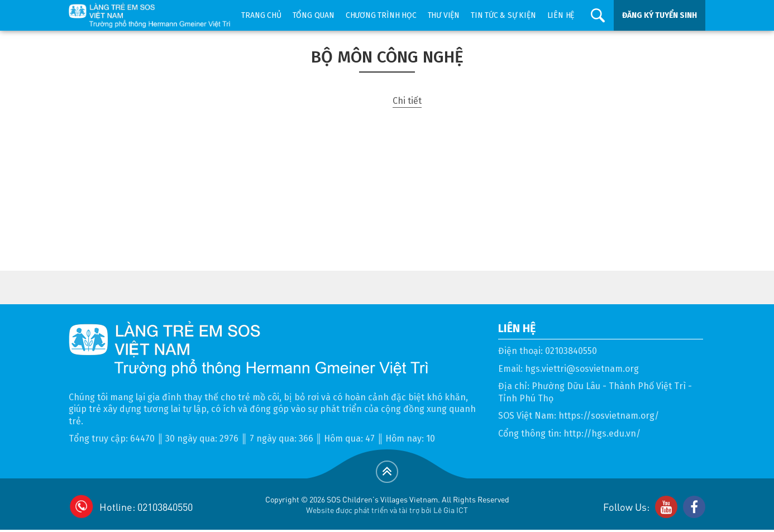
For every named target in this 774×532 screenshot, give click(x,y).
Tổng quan (314, 15)
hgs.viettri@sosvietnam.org (582, 369)
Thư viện (444, 15)
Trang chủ (261, 15)
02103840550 (571, 351)
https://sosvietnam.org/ (609, 416)
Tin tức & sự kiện (503, 15)
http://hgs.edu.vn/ (602, 433)
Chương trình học (381, 15)
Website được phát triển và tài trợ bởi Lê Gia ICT (387, 510)
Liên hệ (561, 15)
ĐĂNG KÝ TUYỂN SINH (660, 15)
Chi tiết (407, 101)
